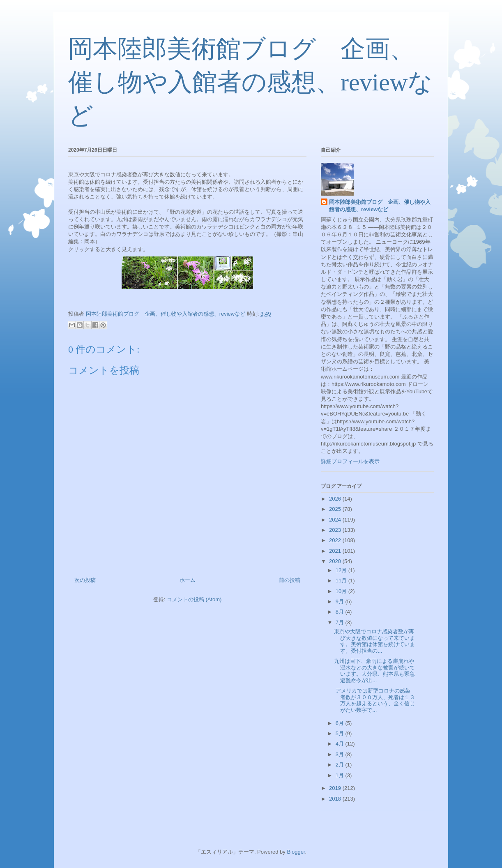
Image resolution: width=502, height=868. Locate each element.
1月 (341, 775)
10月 (342, 591)
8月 (341, 612)
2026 (336, 499)
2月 (341, 765)
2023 (336, 530)
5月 (341, 733)
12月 (342, 570)
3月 (341, 754)
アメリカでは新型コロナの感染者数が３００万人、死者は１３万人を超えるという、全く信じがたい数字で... (374, 700)
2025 (336, 509)
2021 (336, 551)
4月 (341, 744)
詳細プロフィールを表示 (350, 461)
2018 (336, 799)
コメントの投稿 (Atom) (194, 599)
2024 (336, 520)
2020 (336, 561)
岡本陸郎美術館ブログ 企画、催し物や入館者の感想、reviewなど (250, 82)
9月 (341, 601)
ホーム (188, 580)
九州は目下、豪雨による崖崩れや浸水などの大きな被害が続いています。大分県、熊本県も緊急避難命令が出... (374, 671)
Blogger (296, 852)
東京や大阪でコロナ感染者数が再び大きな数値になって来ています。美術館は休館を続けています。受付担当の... (374, 641)
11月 (342, 581)
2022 (336, 540)
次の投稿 (85, 580)
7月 (341, 622)
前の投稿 (290, 580)
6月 (341, 723)
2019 (336, 788)
